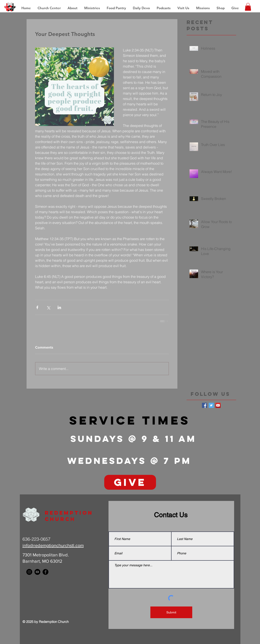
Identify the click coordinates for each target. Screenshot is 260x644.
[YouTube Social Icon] (218, 405)
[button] (203, 8)
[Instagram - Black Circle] (29, 572)
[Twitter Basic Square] (211, 405)
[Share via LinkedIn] (59, 307)
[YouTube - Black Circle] (37, 572)
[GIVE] (130, 482)
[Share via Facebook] (37, 307)
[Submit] (171, 612)
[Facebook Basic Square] (205, 405)
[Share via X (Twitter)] (48, 307)
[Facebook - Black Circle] (45, 572)
